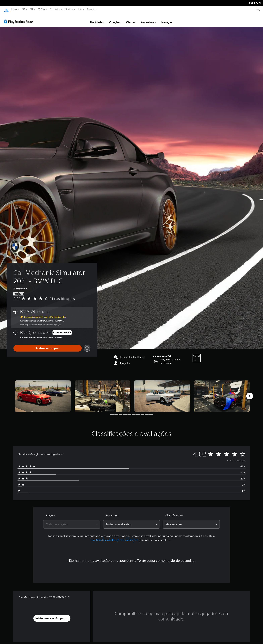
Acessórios (55, 9)
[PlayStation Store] (19, 18)
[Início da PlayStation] (6, 9)
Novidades (97, 19)
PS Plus (41, 9)
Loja (80, 9)
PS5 (23, 9)
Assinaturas (148, 19)
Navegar (167, 19)
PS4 (31, 9)
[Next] (250, 393)
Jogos (14, 9)
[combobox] (72, 521)
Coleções (115, 19)
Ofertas (131, 19)
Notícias (69, 9)
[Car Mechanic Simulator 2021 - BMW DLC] (43, 393)
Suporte (91, 9)
